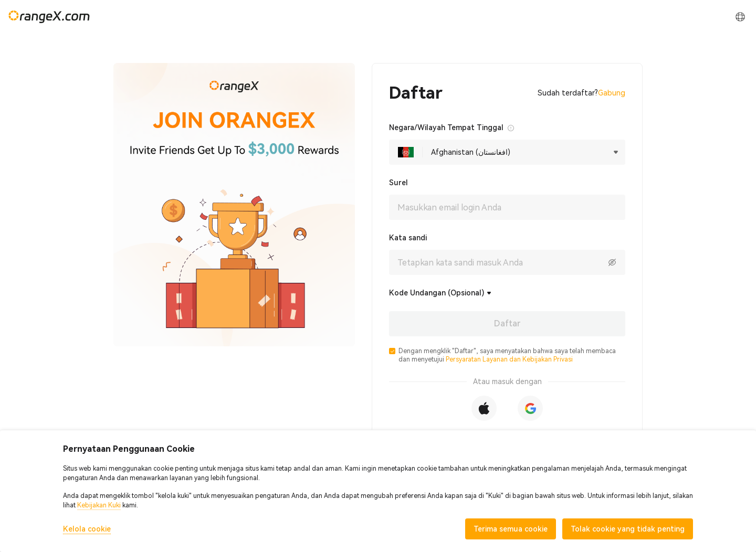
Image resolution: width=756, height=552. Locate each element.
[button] (392, 351)
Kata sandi (408, 238)
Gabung (612, 93)
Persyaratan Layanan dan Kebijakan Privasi (509, 359)
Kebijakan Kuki (99, 505)
